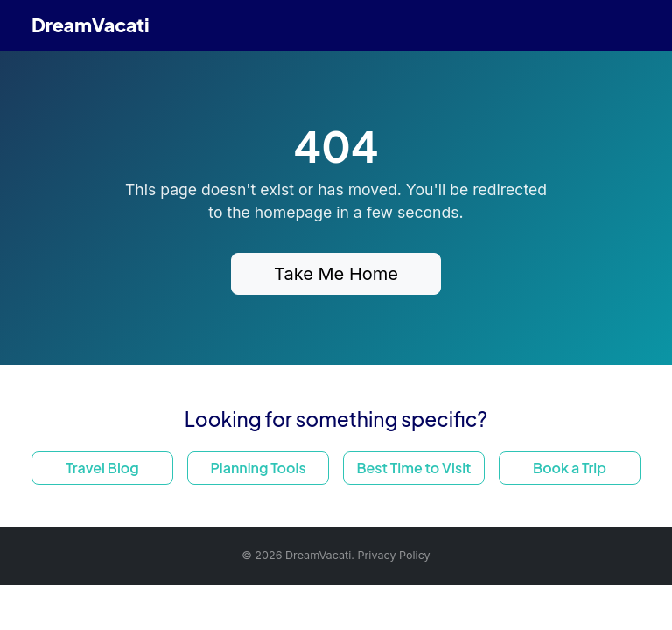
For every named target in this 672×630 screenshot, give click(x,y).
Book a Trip (570, 468)
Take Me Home (336, 274)
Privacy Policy (393, 555)
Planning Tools (258, 468)
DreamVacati (90, 25)
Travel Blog (102, 468)
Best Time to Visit (413, 468)
